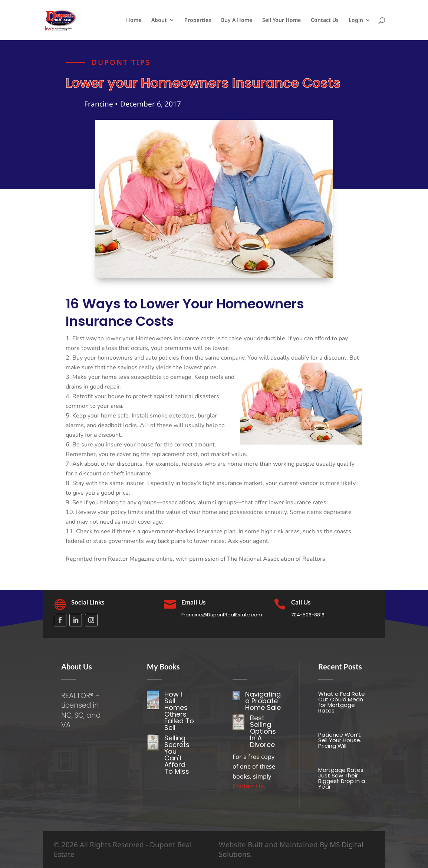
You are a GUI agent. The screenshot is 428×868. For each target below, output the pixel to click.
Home (134, 20)
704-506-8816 (308, 615)
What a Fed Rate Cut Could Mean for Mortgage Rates (342, 702)
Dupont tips (121, 65)
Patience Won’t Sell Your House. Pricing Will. (340, 740)
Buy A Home (237, 20)
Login (356, 20)
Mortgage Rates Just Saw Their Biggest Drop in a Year (342, 778)
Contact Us (325, 20)
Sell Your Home (282, 20)
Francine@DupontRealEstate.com (222, 615)
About (159, 20)
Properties (198, 20)
